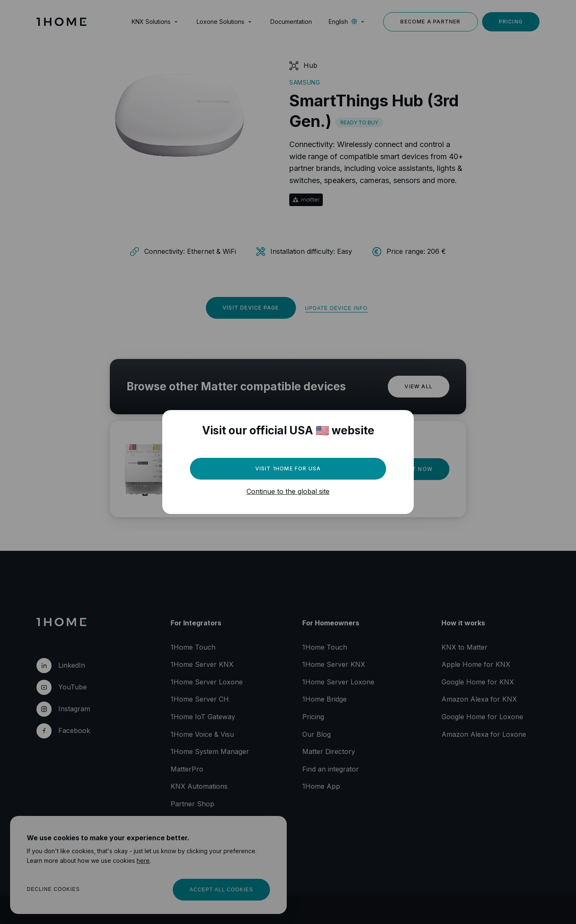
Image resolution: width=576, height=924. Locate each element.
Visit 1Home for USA (288, 468)
